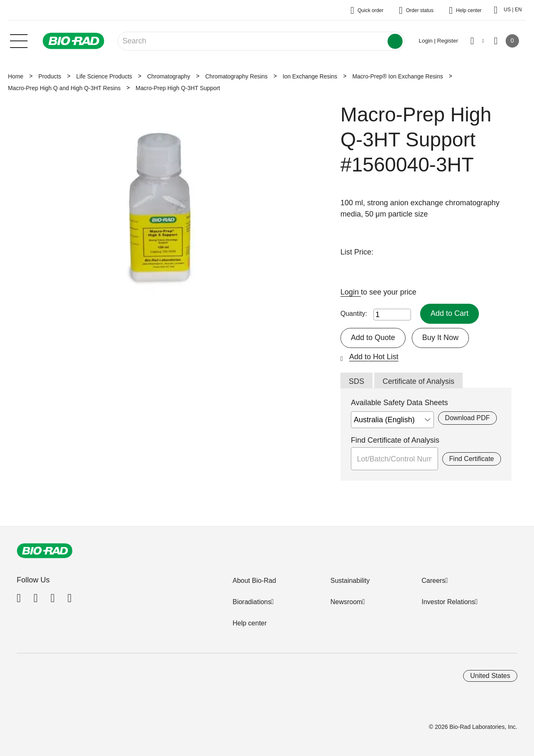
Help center (249, 623)
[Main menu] (19, 40)
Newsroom (346, 602)
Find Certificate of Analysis (395, 440)
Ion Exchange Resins (310, 76)
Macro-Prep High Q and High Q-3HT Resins (64, 88)
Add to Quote (373, 338)
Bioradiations (252, 602)
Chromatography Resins (236, 76)
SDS (356, 381)
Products (50, 76)
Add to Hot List (374, 357)
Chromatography (169, 76)
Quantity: (354, 314)
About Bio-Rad (254, 581)
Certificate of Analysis (418, 381)
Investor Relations (448, 602)
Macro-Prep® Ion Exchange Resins (397, 76)
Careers (433, 581)
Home (16, 76)
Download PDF (467, 418)
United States (490, 676)
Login (351, 292)
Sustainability (350, 581)
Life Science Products (104, 76)
